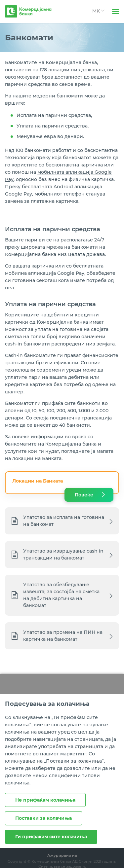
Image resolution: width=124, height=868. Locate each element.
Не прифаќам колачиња (45, 800)
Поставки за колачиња (43, 818)
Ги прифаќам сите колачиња (51, 837)
